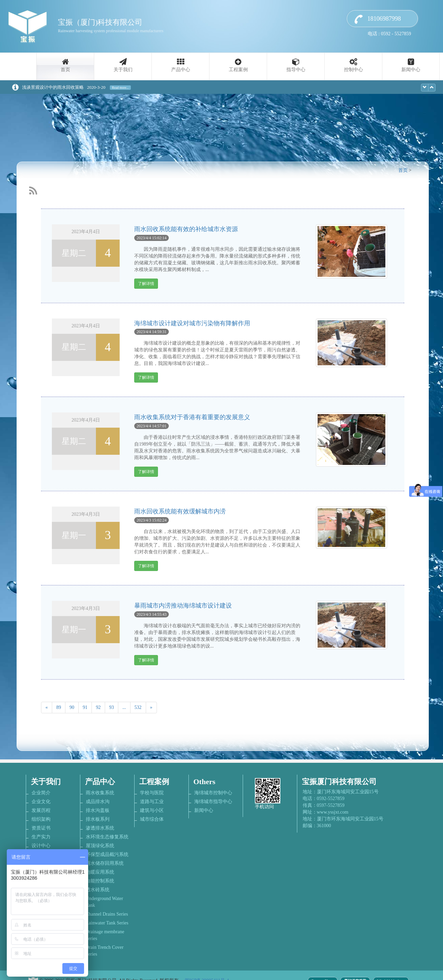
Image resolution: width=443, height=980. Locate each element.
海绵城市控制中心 (213, 793)
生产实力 (41, 837)
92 (98, 707)
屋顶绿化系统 (100, 846)
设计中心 (41, 846)
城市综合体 (152, 819)
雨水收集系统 (100, 793)
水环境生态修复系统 (107, 837)
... (124, 707)
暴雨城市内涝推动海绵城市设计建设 (183, 606)
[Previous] (47, 708)
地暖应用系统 (100, 872)
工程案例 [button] (238, 70)
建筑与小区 (152, 810)
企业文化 (41, 802)
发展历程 (41, 810)
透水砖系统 (98, 890)
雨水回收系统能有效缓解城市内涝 (180, 511)
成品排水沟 (98, 802)
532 (138, 707)
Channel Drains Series (107, 914)
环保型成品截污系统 (107, 854)
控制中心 (354, 70)
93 (112, 707)
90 (72, 707)
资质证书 (41, 828)
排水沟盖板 (98, 810)
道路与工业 (152, 802)
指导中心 (296, 70)
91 (85, 707)
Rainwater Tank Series (107, 923)
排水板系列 (98, 819)
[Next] (151, 708)
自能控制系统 (100, 881)
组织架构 (41, 819)
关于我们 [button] (123, 70)
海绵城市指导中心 (213, 802)
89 (59, 707)
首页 (65, 70)
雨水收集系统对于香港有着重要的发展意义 (192, 417)
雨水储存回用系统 (105, 863)
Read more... (120, 88)
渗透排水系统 (100, 828)
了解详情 (146, 284)
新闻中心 (411, 70)
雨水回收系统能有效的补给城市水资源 (186, 229)
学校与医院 (152, 793)
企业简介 (41, 793)
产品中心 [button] (181, 70)
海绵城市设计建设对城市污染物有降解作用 (192, 323)
